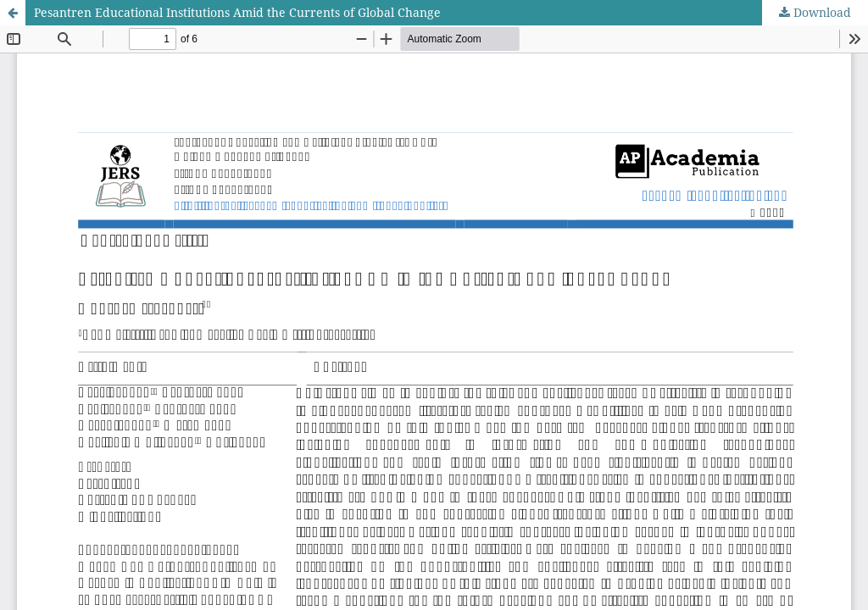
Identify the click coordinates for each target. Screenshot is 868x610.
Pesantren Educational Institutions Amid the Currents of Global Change (237, 12)
